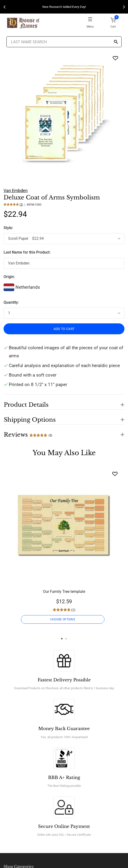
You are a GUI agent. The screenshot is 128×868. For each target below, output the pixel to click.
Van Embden (16, 191)
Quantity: (11, 302)
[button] (64, 402)
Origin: (9, 277)
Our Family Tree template (64, 592)
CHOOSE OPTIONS (63, 619)
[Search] (116, 42)
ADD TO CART (64, 329)
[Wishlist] (115, 474)
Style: (9, 228)
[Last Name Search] (64, 42)
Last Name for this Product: (27, 252)
